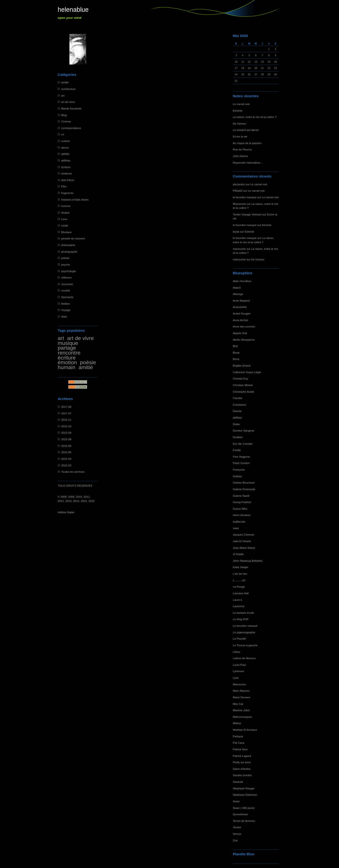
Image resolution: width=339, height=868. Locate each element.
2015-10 (66, 426)
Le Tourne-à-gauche (245, 645)
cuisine (66, 141)
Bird (235, 346)
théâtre (66, 304)
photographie (69, 252)
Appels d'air (240, 333)
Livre (64, 219)
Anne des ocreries (244, 326)
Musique (66, 232)
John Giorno (240, 156)
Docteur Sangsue (244, 430)
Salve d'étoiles (242, 769)
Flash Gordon (241, 463)
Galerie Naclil (241, 496)
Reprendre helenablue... (248, 163)
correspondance (71, 128)
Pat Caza (238, 743)
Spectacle (67, 297)
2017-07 (66, 413)
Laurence (239, 606)
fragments (67, 193)
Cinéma (66, 121)
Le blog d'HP (241, 619)
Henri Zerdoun (242, 515)
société (66, 290)
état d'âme (68, 180)
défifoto (66, 160)
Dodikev (238, 437)
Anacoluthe (240, 307)
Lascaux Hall (241, 593)
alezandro (239, 184)
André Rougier (242, 313)
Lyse (236, 678)
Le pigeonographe (244, 632)
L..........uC (239, 580)
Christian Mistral (243, 385)
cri (63, 134)
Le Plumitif (239, 639)
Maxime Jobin (241, 710)
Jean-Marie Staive (244, 548)
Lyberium (238, 671)
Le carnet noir (241, 104)
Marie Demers (242, 697)
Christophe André (244, 392)
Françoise (239, 470)
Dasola (237, 411)
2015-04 (66, 459)
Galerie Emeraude (244, 489)
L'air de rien (240, 574)
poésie (65, 258)
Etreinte (238, 111)
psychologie (69, 271)
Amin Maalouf (241, 301)
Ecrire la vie (240, 136)
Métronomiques (242, 717)
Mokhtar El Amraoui (245, 730)
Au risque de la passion (247, 143)
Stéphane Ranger (244, 788)
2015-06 (66, 446)
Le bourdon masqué (245, 626)
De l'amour (239, 123)
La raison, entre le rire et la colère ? (255, 117)
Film (64, 186)
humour (66, 206)
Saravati (238, 782)
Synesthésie (240, 814)
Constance (239, 405)
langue (65, 212)
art (63, 95)
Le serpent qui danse (246, 130)
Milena (237, 723)
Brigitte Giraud (242, 365)
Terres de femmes (244, 821)
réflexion (66, 277)
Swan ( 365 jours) (244, 808)
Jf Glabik (238, 554)
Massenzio (239, 204)
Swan (236, 801)
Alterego (238, 294)
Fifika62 (238, 191)
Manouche (239, 684)
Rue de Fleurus (242, 149)
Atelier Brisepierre (244, 340)
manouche (239, 249)
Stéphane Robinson (245, 795)
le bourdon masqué (245, 197)
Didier (236, 424)
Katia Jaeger (241, 567)
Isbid (236, 528)
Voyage (66, 310)
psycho (66, 264)
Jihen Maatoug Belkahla (248, 561)
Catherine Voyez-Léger (247, 372)
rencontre (67, 284)
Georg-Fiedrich (242, 502)
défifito (65, 154)
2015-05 (66, 452)
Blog (64, 115)
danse (65, 147)
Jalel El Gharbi (242, 541)
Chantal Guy (240, 378)
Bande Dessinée (71, 108)
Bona (236, 359)
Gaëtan (237, 476)
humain (67, 367)
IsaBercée (239, 522)
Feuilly (237, 450)
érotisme (67, 173)
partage (67, 348)
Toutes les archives (73, 472)
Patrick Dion (240, 749)
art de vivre (68, 102)
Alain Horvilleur (242, 281)
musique (68, 343)
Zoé (235, 840)
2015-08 (66, 439)
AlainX (237, 288)
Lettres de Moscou (244, 658)
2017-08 (66, 407)
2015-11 (66, 420)
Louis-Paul (239, 665)
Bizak (236, 353)
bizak (236, 232)
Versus (237, 834)
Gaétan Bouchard (244, 482)
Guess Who (240, 509)
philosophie (68, 245)
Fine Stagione (241, 457)
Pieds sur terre (242, 762)
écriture (66, 167)
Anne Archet (240, 320)
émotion (67, 362)
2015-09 (66, 433)
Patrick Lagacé (242, 756)
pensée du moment (73, 238)
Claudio (238, 398)
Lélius (236, 652)
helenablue (73, 10)
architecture (68, 89)
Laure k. (238, 600)
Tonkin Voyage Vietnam (247, 214)
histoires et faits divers (75, 200)
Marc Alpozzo (241, 691)
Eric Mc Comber (243, 444)
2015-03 (66, 465)
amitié (65, 82)
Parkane (238, 736)
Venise (237, 827)
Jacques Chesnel (243, 535)
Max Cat (238, 704)
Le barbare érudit (243, 613)
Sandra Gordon (242, 775)
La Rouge (239, 587)
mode (65, 225)
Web (64, 317)
